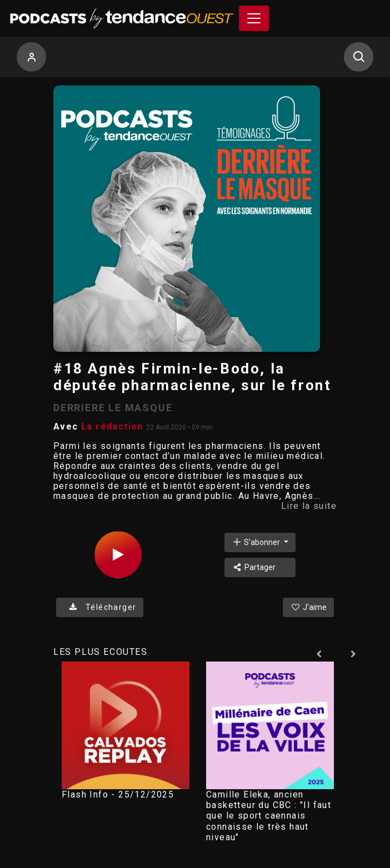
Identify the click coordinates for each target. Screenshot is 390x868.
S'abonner (257, 542)
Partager (254, 567)
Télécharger (100, 607)
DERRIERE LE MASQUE (113, 408)
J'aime (308, 607)
